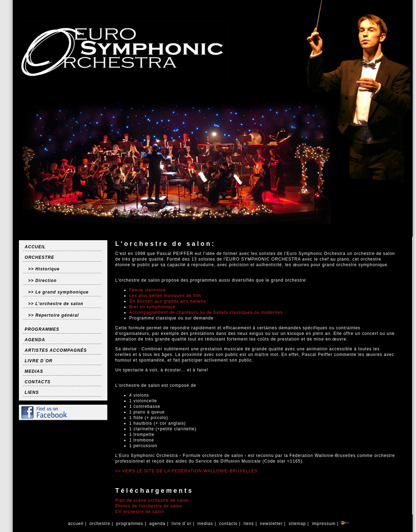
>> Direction (42, 281)
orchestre (100, 524)
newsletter (271, 524)
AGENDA (35, 340)
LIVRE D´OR (38, 361)
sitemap (297, 524)
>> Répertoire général (53, 315)
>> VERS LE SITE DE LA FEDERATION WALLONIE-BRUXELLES (186, 471)
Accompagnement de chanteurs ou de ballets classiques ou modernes (206, 312)
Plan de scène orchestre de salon (152, 500)
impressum (324, 524)
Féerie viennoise (147, 290)
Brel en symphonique (152, 307)
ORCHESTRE (39, 257)
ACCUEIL (35, 247)
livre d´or (182, 524)
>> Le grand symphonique (58, 292)
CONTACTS (38, 382)
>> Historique (44, 269)
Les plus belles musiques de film (165, 296)
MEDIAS (34, 371)
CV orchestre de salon (140, 512)
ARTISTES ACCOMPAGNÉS (56, 350)
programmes (130, 524)
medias (205, 524)
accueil (76, 524)
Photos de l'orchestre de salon (149, 506)
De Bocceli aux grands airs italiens (167, 301)
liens (249, 524)
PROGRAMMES (42, 329)
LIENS (32, 392)
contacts (228, 524)
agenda (157, 524)
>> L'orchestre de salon (56, 304)
